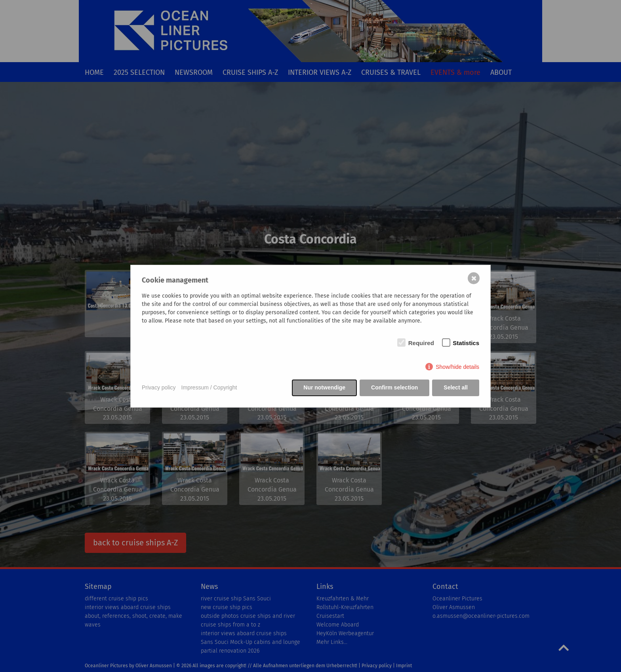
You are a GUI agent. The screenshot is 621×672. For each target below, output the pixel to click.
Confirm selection (394, 387)
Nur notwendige (324, 387)
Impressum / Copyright (209, 387)
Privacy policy (159, 387)
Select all (456, 387)
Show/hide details (457, 367)
